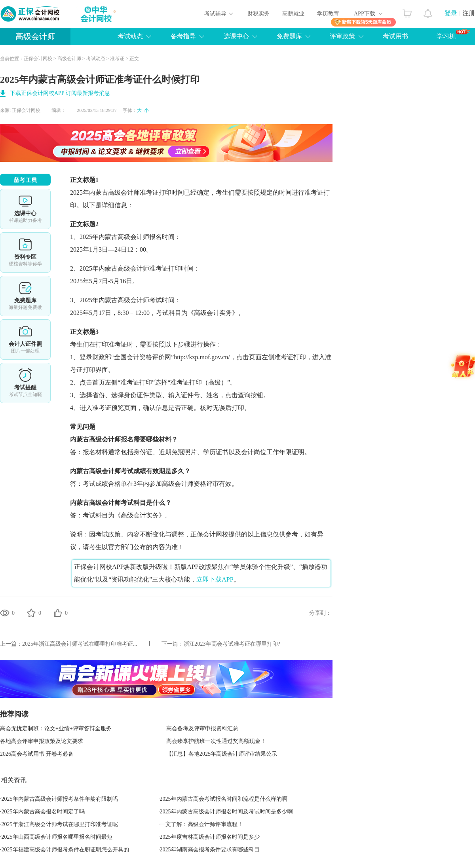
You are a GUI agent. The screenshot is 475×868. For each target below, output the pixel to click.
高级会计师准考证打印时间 (146, 192)
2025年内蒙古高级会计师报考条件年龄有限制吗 (60, 799)
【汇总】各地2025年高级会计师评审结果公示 (222, 754)
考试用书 (395, 36)
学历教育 (328, 14)
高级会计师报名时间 (146, 237)
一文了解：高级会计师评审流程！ (201, 824)
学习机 (453, 34)
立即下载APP (215, 579)
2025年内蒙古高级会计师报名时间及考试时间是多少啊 (226, 812)
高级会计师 (35, 36)
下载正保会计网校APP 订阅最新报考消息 (60, 93)
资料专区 (25, 252)
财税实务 (258, 14)
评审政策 (342, 36)
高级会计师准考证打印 (149, 268)
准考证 (117, 59)
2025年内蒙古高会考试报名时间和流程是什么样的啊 (224, 799)
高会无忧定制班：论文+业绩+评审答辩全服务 (56, 729)
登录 (451, 13)
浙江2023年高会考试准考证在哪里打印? (232, 644)
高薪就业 (293, 14)
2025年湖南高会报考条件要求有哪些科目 (210, 850)
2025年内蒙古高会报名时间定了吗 (43, 812)
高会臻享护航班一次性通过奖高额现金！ (216, 741)
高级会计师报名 (111, 439)
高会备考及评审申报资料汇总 (202, 729)
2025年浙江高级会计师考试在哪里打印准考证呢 (60, 824)
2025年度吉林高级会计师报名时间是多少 (210, 837)
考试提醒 (25, 383)
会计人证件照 (25, 339)
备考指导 (183, 36)
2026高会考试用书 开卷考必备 (37, 754)
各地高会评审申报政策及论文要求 (42, 741)
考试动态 (130, 36)
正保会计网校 (38, 59)
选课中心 (236, 36)
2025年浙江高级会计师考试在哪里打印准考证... (80, 644)
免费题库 (289, 36)
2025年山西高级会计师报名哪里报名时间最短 (57, 837)
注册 (469, 13)
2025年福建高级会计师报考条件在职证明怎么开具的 (65, 850)
